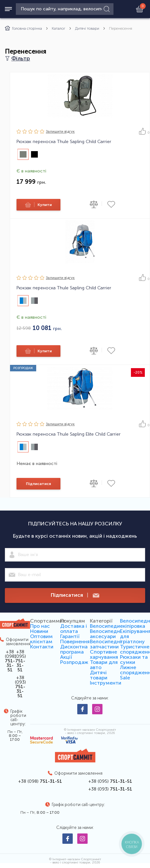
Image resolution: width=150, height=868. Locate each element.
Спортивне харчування (104, 654)
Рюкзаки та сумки (134, 660)
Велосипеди (105, 626)
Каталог (59, 28)
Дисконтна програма (74, 649)
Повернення (75, 641)
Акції (66, 657)
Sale (125, 678)
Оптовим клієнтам (41, 639)
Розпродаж (74, 662)
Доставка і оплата (74, 629)
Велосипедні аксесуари (106, 634)
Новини (39, 631)
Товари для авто (104, 665)
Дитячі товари (87, 28)
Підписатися (38, 484)
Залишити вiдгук (60, 132)
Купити (38, 205)
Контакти (42, 647)
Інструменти (106, 683)
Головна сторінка (23, 28)
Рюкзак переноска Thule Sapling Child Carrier (64, 142)
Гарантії (70, 636)
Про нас (40, 626)
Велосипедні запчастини (106, 644)
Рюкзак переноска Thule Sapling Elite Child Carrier (69, 434)
